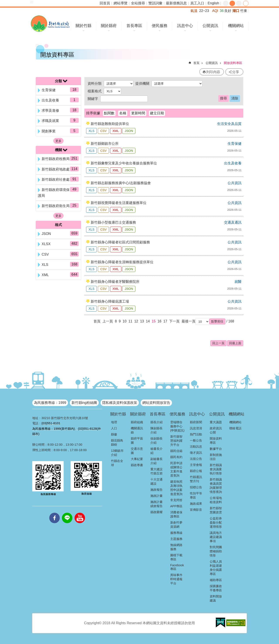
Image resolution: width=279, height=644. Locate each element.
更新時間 (138, 113)
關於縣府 (109, 26)
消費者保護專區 (176, 514)
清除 (235, 98)
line (67, 513)
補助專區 (216, 580)
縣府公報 (196, 471)
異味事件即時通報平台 (176, 579)
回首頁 (105, 3)
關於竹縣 (83, 26)
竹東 (244, 11)
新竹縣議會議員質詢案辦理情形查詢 (216, 486)
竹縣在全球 (117, 463)
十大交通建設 (157, 481)
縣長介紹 (157, 422)
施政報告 (157, 490)
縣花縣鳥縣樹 (117, 443)
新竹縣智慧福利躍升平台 (176, 441)
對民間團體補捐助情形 (216, 551)
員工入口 (197, 3)
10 (125, 321)
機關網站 (236, 26)
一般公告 (196, 440)
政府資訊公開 (216, 430)
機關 (58, 150)
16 (160, 321)
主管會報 (196, 465)
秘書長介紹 (157, 451)
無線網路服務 (176, 547)
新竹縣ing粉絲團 (84, 403)
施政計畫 (157, 496)
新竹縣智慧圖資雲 (216, 510)
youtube (80, 513)
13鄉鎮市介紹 (117, 453)
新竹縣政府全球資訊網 (50, 24)
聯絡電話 (235, 428)
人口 (114, 428)
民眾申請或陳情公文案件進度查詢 (176, 469)
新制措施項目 (216, 457)
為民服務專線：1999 (50, 403)
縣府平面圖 (137, 441)
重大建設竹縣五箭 (157, 471)
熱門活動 (196, 434)
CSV (104, 131)
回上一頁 (218, 343)
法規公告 (196, 459)
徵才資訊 (196, 453)
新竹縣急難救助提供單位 (110, 124)
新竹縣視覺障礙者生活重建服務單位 (119, 203)
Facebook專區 (177, 567)
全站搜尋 (138, 3)
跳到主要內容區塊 (2, 2)
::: (32, 2)
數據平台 (216, 449)
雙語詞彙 (155, 3)
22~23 (204, 11)
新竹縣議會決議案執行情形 (216, 469)
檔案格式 (95, 91)
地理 (114, 422)
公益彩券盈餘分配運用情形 (216, 523)
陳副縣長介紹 (157, 430)
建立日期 (157, 113)
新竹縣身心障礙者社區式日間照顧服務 (120, 242)
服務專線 (176, 533)
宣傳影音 (196, 510)
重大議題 (216, 422)
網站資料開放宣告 (156, 403)
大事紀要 (137, 459)
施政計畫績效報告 (157, 504)
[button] (217, 321)
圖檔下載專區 (176, 557)
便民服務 (160, 26)
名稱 (123, 113)
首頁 (196, 63)
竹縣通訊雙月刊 (196, 479)
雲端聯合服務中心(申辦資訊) (177, 426)
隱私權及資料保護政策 (120, 403)
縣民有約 (176, 457)
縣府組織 (137, 422)
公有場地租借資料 (216, 500)
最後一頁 (189, 321)
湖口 (236, 11)
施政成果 (196, 504)
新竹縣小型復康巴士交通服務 (113, 222)
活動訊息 (196, 447)
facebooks (54, 513)
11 (130, 321)
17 (165, 321)
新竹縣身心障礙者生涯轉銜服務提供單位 (122, 262)
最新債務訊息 (176, 3)
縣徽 (114, 434)
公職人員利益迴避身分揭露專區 (216, 568)
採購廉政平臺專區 (216, 588)
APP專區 (176, 506)
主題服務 (176, 539)
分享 (246, 3)
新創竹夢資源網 (176, 525)
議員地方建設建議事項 (216, 537)
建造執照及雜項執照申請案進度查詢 (176, 488)
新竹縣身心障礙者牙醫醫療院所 (115, 282)
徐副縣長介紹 (157, 441)
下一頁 (174, 321)
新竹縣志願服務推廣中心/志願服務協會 (121, 183)
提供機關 (142, 83)
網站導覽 (121, 3)
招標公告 (196, 487)
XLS (91, 131)
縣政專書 (137, 465)
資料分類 (95, 83)
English (213, 3)
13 (142, 321)
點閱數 (109, 113)
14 (148, 321)
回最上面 (235, 343)
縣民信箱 (176, 451)
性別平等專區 (196, 495)
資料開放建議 (216, 598)
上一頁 (108, 321)
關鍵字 (93, 99)
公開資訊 (210, 26)
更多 (58, 141)
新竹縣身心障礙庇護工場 (110, 301)
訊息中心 (185, 26)
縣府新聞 (196, 422)
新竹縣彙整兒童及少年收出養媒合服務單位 (124, 163)
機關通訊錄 (137, 430)
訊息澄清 (196, 428)
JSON (129, 131)
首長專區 (134, 26)
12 (136, 321)
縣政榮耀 (157, 512)
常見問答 (176, 500)
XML (116, 131)
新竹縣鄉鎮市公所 (105, 144)
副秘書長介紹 (157, 461)
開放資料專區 (233, 63)
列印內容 (213, 72)
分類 (58, 81)
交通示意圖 (137, 451)
